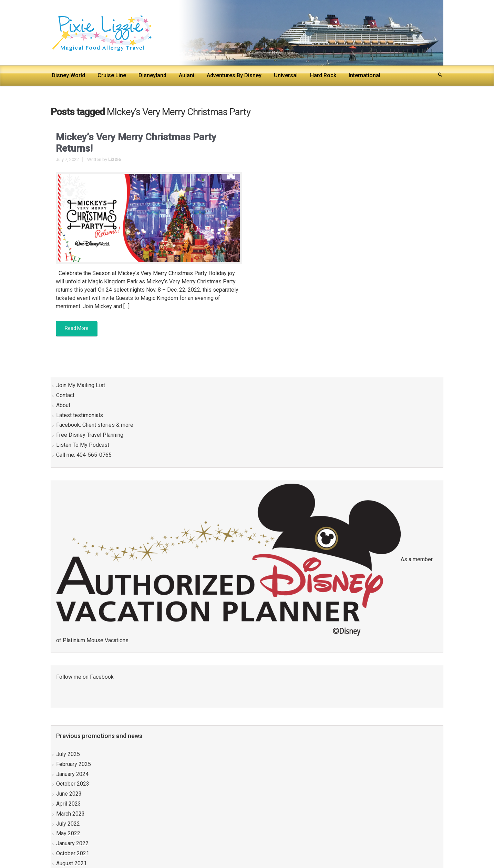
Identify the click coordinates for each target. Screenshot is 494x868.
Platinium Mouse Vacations (96, 640)
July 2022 (68, 824)
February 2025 (74, 764)
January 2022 (72, 843)
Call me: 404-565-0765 (84, 455)
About (63, 405)
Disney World (68, 75)
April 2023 (69, 804)
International (365, 75)
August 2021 (71, 863)
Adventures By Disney (234, 75)
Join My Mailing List (81, 385)
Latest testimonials (80, 415)
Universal (286, 75)
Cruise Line (112, 75)
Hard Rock (323, 75)
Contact (65, 395)
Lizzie (115, 159)
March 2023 (70, 814)
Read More (77, 328)
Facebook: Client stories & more (95, 425)
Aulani (187, 75)
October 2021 (73, 853)
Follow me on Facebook (85, 677)
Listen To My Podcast (83, 445)
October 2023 (73, 784)
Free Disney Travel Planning (90, 435)
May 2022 (68, 833)
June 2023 (69, 794)
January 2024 (72, 774)
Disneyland (152, 75)
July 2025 (68, 754)
